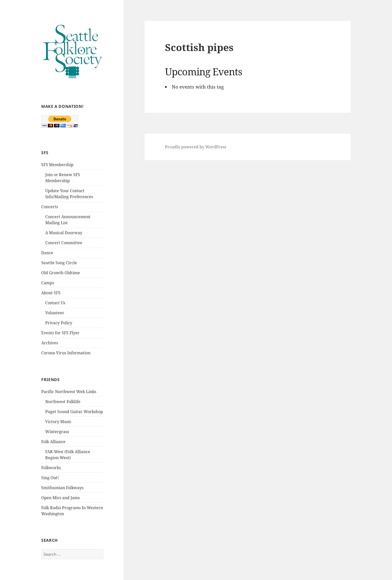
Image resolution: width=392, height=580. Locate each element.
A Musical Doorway (64, 233)
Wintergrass (57, 432)
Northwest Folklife (63, 402)
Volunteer (55, 313)
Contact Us (55, 303)
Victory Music (58, 422)
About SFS (51, 293)
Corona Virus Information (66, 353)
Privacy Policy (59, 323)
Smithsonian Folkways (62, 488)
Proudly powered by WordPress (196, 147)
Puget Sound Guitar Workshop (74, 412)
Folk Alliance (53, 442)
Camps (48, 283)
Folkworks (51, 468)
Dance (47, 253)
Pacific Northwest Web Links (69, 392)
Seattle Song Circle (59, 263)
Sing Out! (50, 478)
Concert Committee (64, 243)
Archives (50, 343)
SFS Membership (57, 165)
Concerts (50, 207)
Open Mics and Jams (60, 498)
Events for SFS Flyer (60, 333)
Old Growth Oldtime (61, 273)
